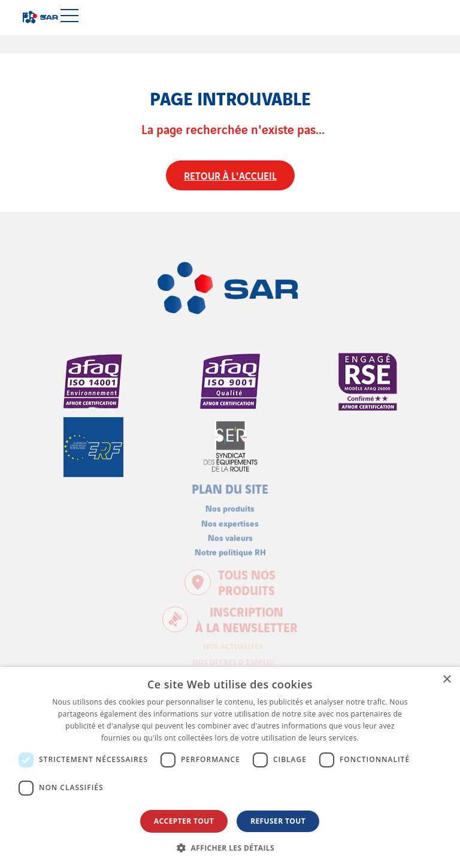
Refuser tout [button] (278, 821)
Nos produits (230, 503)
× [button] (447, 680)
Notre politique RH (230, 546)
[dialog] (230, 767)
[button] (230, 848)
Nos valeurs (230, 532)
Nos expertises (230, 518)
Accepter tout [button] (184, 821)
